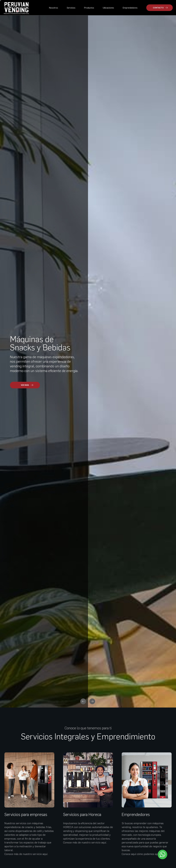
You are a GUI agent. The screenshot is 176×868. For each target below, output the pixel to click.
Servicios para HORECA (15, 816)
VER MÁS (23, 689)
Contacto (8, 836)
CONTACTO (160, 8)
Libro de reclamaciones (167, 859)
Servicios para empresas (26, 202)
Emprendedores (130, 8)
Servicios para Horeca (82, 202)
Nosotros (54, 8)
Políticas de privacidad (134, 859)
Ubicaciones (108, 8)
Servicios (71, 8)
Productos (89, 8)
